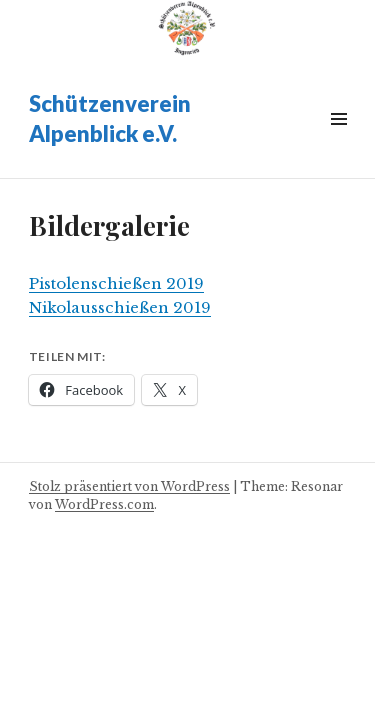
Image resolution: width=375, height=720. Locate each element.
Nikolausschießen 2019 (120, 307)
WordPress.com (104, 504)
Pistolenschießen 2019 (116, 283)
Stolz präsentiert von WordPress (129, 486)
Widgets (338, 141)
